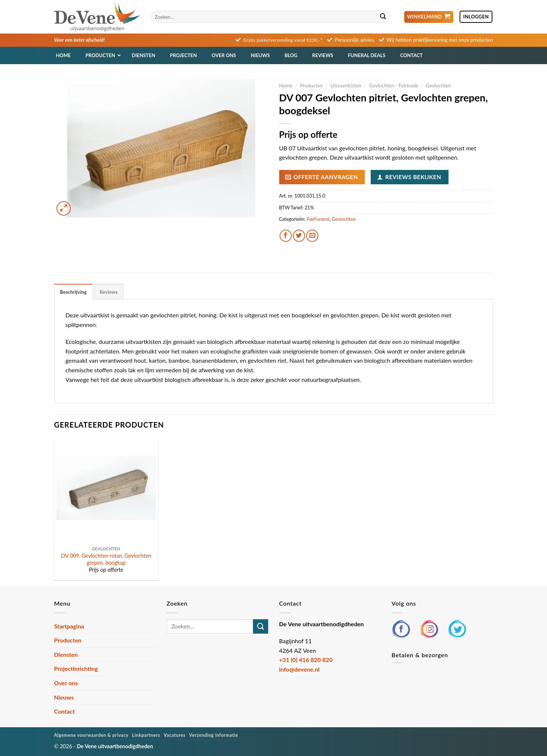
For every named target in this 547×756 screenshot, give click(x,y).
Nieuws (64, 697)
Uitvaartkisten (346, 86)
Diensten (66, 654)
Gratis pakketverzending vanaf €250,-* (283, 40)
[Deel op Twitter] (299, 236)
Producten (311, 86)
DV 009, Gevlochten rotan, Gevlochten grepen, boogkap (106, 559)
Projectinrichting (76, 668)
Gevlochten (438, 86)
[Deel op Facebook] (286, 236)
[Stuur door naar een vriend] (312, 236)
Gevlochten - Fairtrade (393, 86)
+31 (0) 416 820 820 (306, 660)
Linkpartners (146, 735)
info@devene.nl (300, 669)
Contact (65, 711)
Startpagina (69, 626)
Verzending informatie (214, 735)
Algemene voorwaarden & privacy (91, 735)
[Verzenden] (383, 17)
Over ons (66, 683)
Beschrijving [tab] (74, 292)
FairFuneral (318, 219)
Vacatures (175, 735)
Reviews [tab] (109, 292)
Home (286, 86)
